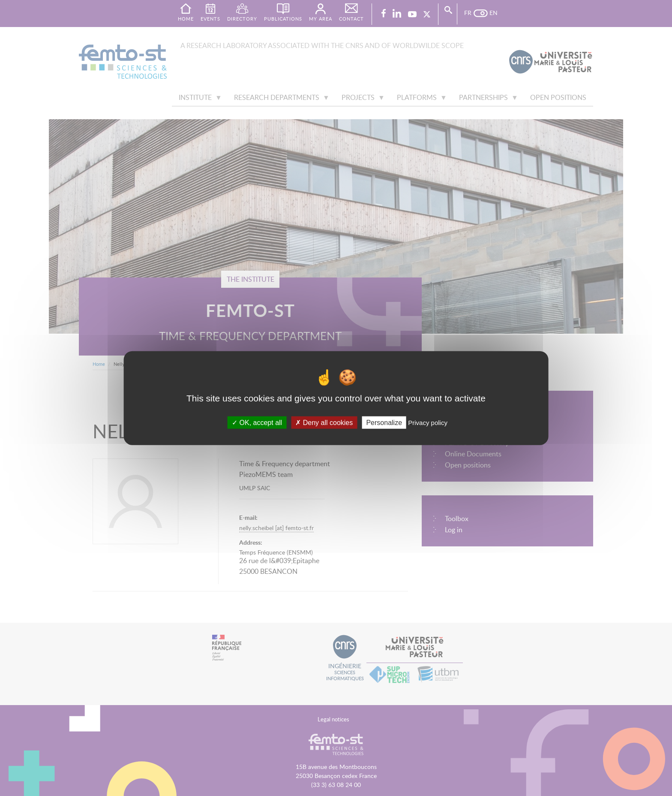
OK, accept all (257, 422)
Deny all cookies (324, 422)
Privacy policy (428, 422)
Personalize (384, 422)
